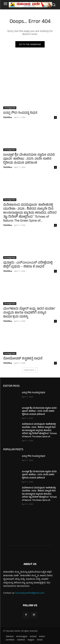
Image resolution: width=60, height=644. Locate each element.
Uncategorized (10, 108)
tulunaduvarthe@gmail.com (30, 593)
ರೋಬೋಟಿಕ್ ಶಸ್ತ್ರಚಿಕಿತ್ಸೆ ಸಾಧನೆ (23, 359)
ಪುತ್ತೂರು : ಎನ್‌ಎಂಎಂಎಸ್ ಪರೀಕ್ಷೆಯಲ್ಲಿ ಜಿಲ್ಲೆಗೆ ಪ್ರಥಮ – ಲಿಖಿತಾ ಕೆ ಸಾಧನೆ (28, 265)
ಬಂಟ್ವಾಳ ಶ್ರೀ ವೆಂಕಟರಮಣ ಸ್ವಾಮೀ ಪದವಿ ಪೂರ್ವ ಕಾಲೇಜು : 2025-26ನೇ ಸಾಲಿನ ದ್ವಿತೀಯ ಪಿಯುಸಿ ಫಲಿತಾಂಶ (29, 159)
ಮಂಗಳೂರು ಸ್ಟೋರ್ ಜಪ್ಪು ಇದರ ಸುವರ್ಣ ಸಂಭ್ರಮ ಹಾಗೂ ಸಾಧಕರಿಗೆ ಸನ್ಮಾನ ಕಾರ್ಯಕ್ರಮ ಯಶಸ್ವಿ (29, 313)
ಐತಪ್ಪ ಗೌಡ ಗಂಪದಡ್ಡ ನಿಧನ (20, 113)
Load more (30, 370)
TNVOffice (8, 117)
